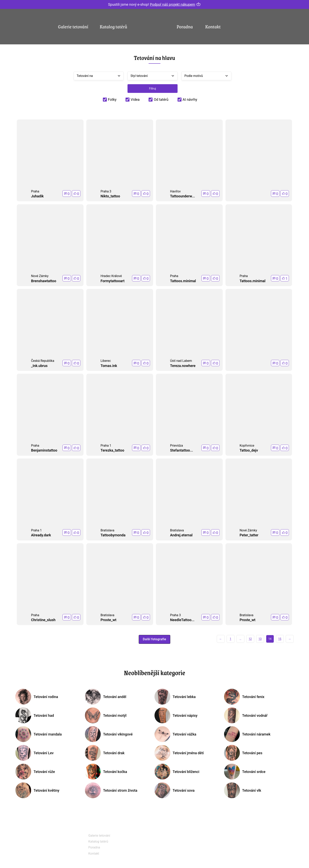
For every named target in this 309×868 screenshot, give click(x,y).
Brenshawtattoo (44, 281)
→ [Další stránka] (290, 639)
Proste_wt (108, 620)
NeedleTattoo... (182, 620)
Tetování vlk (252, 790)
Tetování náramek (256, 734)
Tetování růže (44, 772)
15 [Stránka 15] (280, 639)
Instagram (175, 847)
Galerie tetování (73, 26)
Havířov (175, 191)
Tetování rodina (46, 697)
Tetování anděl (115, 697)
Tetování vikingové (118, 734)
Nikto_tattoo (110, 196)
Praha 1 (106, 446)
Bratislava (107, 530)
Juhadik (37, 196)
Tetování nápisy (185, 715)
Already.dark (41, 535)
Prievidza (176, 446)
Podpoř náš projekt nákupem (172, 4)
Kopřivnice (247, 446)
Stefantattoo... (181, 450)
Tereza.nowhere (183, 366)
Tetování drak (114, 753)
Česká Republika (43, 361)
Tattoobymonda (113, 535)
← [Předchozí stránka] (221, 639)
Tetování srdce (254, 772)
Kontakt (213, 26)
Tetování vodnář (255, 715)
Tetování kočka (115, 772)
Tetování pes (252, 753)
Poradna (185, 26)
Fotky (112, 99)
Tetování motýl (115, 715)
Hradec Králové (111, 276)
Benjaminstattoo (44, 450)
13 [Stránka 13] (260, 639)
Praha (35, 191)
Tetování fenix (253, 697)
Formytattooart (113, 281)
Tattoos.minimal (183, 281)
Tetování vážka (184, 734)
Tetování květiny (46, 790)
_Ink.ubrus (39, 366)
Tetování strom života (120, 790)
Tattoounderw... (182, 196)
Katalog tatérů (114, 26)
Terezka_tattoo (112, 450)
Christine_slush (43, 620)
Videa (135, 99)
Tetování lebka (184, 697)
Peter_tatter (249, 535)
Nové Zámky (40, 276)
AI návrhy (190, 99)
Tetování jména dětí (188, 753)
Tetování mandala (48, 734)
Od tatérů (161, 99)
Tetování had (44, 715)
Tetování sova (184, 790)
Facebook (175, 837)
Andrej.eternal (181, 535)
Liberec (106, 361)
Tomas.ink (109, 366)
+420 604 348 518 (251, 836)
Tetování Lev (44, 753)
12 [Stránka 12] (250, 639)
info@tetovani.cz (251, 849)
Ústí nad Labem (181, 361)
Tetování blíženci (186, 772)
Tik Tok (173, 856)
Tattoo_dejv (249, 450)
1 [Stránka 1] (231, 639)
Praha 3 (106, 191)
